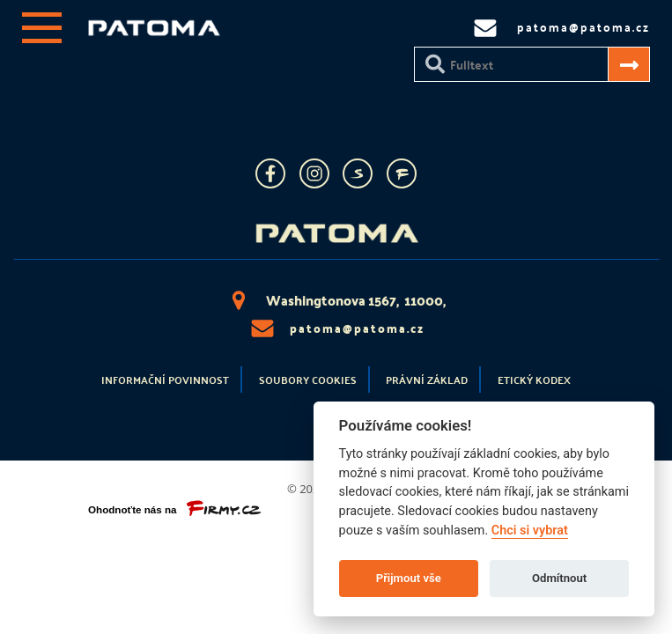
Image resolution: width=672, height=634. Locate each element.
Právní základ (427, 380)
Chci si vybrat (530, 531)
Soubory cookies (308, 380)
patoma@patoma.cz (336, 328)
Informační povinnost (165, 380)
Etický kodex (534, 380)
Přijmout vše (409, 578)
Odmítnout (559, 578)
